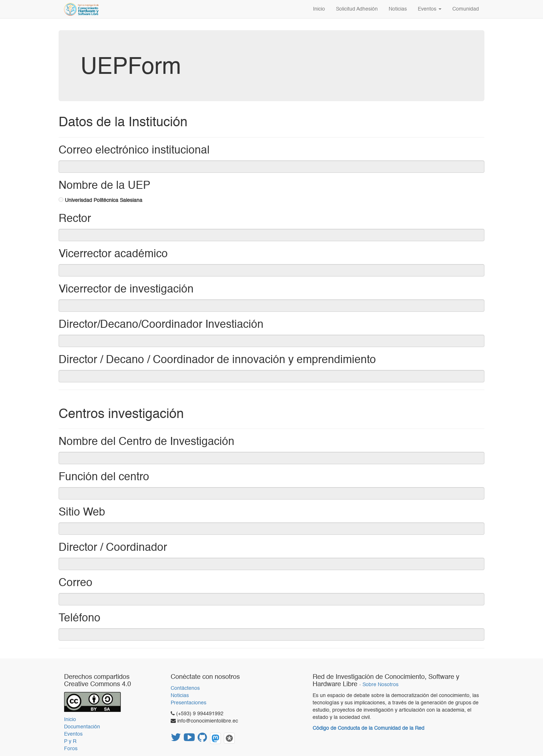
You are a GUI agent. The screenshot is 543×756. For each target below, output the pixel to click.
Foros (71, 749)
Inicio (70, 720)
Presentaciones (189, 703)
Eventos (73, 734)
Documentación (82, 727)
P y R (70, 741)
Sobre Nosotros (381, 685)
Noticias (180, 696)
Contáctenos (185, 688)
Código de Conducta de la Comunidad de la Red (368, 728)
